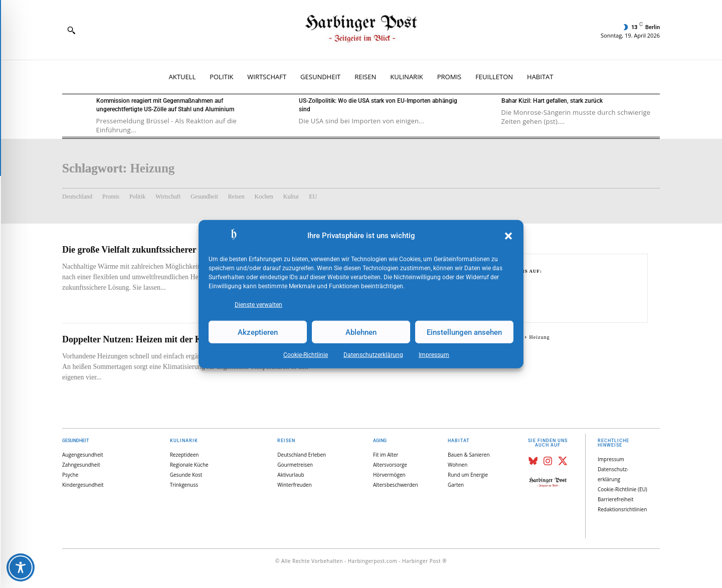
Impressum (434, 355)
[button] (508, 236)
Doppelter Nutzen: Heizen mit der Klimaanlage (153, 339)
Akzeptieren (258, 332)
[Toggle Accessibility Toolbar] (21, 567)
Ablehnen (361, 332)
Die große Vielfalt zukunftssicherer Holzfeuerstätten (162, 250)
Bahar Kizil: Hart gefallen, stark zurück (552, 101)
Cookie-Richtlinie (306, 355)
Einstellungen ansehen (464, 332)
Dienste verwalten (258, 305)
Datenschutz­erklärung (373, 355)
